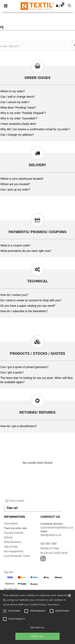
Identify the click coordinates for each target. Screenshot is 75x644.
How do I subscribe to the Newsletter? (24, 311)
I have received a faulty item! (18, 124)
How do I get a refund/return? (19, 426)
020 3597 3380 (49, 544)
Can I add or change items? (18, 97)
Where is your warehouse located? (22, 179)
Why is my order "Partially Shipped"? (23, 113)
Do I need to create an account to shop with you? (31, 300)
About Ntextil (11, 524)
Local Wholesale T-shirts (17, 556)
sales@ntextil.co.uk (51, 535)
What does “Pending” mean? (18, 108)
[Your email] (33, 501)
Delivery (8, 537)
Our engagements (14, 551)
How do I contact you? (14, 295)
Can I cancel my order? (15, 102)
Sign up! (12, 508)
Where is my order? (13, 91)
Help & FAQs (11, 547)
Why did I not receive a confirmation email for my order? (35, 129)
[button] (57, 6)
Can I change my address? (17, 135)
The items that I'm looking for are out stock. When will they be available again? (36, 380)
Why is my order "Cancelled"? (19, 118)
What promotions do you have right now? (26, 251)
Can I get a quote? (12, 372)
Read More (54, 605)
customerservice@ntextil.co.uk (57, 528)
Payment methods (14, 533)
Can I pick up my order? (15, 190)
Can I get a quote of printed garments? (24, 367)
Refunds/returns (12, 542)
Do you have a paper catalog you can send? (28, 306)
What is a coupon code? (15, 245)
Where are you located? (15, 184)
